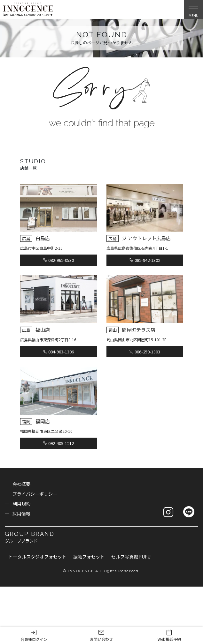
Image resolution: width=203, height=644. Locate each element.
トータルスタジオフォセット (37, 557)
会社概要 (21, 484)
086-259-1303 (145, 352)
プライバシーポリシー (35, 494)
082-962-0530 (59, 260)
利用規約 (21, 504)
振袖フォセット (89, 557)
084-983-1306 (59, 352)
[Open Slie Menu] (193, 10)
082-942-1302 (145, 260)
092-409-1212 (59, 443)
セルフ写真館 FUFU (131, 557)
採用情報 (21, 514)
